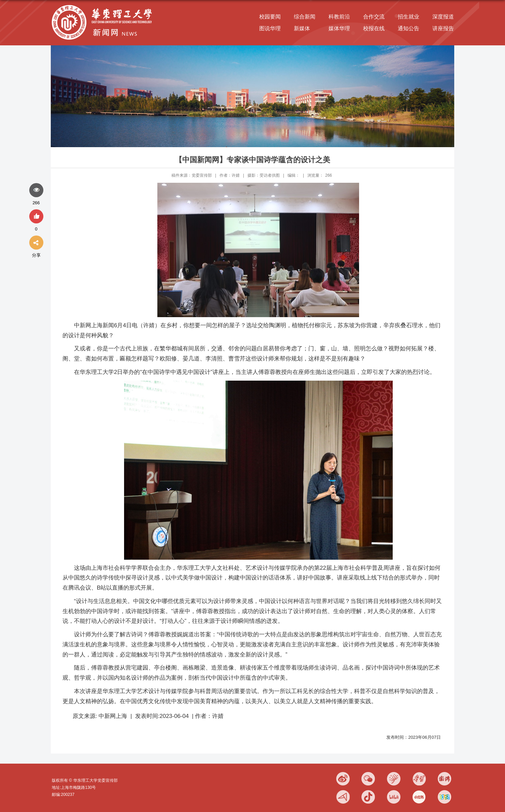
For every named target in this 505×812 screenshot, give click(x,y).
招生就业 (409, 17)
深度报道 (443, 17)
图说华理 (270, 28)
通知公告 (409, 28)
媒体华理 (339, 28)
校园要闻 (270, 17)
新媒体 (302, 28)
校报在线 (374, 28)
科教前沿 (339, 17)
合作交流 (374, 17)
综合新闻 (305, 17)
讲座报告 (443, 28)
